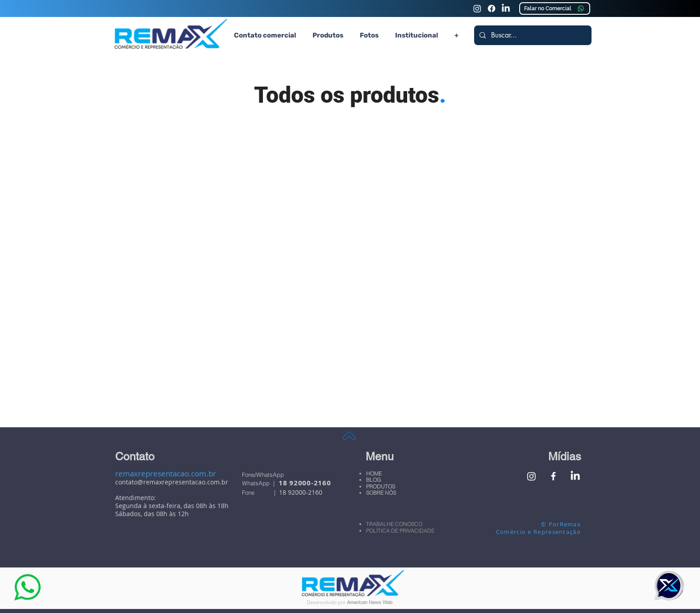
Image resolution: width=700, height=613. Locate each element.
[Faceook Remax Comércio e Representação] (492, 8)
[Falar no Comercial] (555, 8)
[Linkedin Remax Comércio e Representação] (506, 8)
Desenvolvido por (327, 602)
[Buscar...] (532, 35)
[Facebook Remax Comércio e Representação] (553, 476)
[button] (328, 35)
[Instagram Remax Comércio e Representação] (477, 8)
